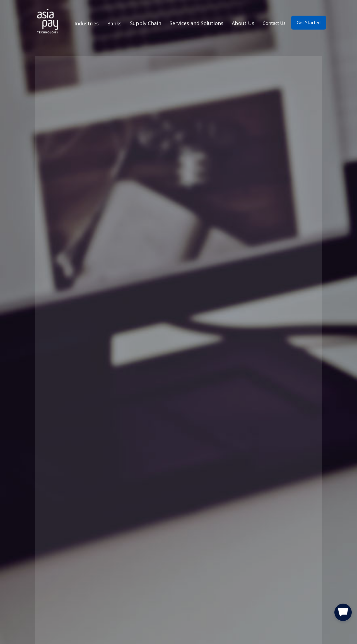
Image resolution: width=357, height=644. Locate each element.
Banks (114, 23)
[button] (343, 614)
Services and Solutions (196, 23)
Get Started (309, 23)
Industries (87, 23)
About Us (243, 23)
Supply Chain (146, 23)
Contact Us (274, 23)
